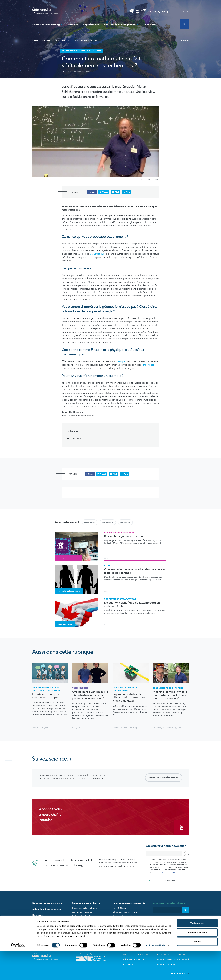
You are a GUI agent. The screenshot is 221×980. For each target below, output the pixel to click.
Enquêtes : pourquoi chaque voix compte (45, 696)
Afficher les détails (156, 974)
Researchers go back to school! (124, 536)
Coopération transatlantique (120, 599)
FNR (106, 558)
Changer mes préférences (164, 777)
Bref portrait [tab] (77, 438)
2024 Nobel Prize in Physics (168, 688)
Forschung (90, 522)
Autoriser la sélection (197, 962)
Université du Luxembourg (125, 727)
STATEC (41, 727)
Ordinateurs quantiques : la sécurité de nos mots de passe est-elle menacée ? (90, 695)
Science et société (81, 922)
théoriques (149, 365)
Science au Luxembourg (47, 24)
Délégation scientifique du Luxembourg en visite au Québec (132, 604)
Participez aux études (82, 918)
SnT (79, 727)
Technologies (80, 688)
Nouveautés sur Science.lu (47, 901)
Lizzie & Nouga (120, 907)
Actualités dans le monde (47, 908)
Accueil (185, 40)
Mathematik (108, 522)
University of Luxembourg (83, 71)
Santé (107, 566)
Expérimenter (91, 24)
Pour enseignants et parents (121, 24)
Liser (106, 592)
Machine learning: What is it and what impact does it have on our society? (170, 695)
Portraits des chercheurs (83, 914)
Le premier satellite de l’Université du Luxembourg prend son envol (131, 697)
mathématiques (97, 254)
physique (121, 361)
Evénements (78, 926)
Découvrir (72, 24)
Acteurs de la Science (82, 910)
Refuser (197, 971)
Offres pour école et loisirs (125, 910)
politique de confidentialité (165, 871)
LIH (47, 727)
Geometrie (125, 522)
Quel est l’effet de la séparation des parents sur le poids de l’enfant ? (135, 571)
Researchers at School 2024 (119, 532)
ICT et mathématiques (87, 40)
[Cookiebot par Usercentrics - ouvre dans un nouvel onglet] (18, 974)
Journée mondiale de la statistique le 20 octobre (46, 689)
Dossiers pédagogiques (124, 918)
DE (183, 12)
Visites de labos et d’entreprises (127, 914)
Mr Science (149, 24)
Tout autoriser (197, 952)
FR (187, 12)
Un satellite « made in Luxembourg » (125, 689)
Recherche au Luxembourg (64, 40)
